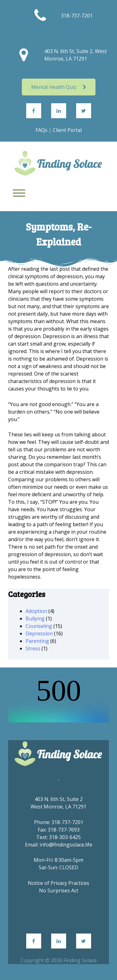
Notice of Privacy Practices (58, 883)
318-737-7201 (77, 16)
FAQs (41, 130)
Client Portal (67, 130)
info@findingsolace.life (66, 845)
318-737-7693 (64, 830)
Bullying (35, 619)
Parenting (37, 641)
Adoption (36, 611)
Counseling (39, 626)
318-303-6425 (65, 837)
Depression (39, 633)
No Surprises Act (59, 890)
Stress (33, 648)
